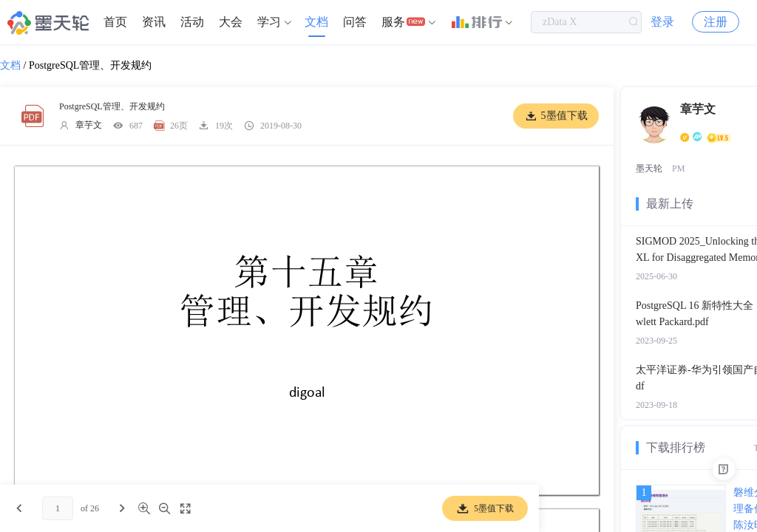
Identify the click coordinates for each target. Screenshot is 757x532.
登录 (662, 22)
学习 (269, 22)
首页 (115, 22)
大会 (231, 22)
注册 (716, 22)
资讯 (154, 22)
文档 (316, 22)
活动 (192, 22)
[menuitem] (115, 22)
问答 (355, 22)
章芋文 (89, 125)
